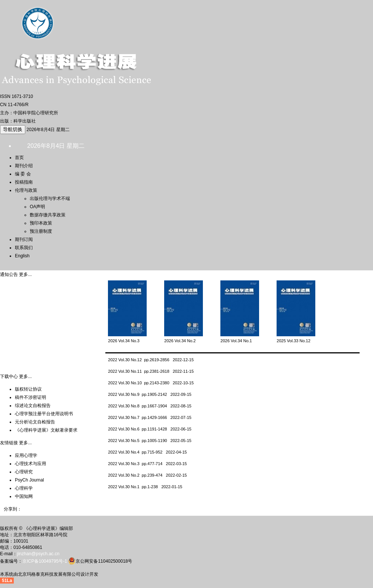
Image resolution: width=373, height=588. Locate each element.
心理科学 (24, 488)
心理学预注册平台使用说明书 (44, 414)
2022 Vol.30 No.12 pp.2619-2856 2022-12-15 (151, 360)
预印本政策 (41, 223)
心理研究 (24, 472)
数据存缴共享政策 (48, 215)
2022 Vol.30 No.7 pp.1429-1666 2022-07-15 (150, 417)
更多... (25, 274)
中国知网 (24, 496)
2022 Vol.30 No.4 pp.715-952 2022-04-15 (147, 452)
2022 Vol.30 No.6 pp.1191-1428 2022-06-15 (150, 429)
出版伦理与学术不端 (50, 198)
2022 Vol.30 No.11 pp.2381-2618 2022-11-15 (151, 371)
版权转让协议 (28, 389)
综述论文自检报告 (33, 406)
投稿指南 (24, 182)
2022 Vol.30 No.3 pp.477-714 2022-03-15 (147, 464)
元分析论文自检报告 (35, 422)
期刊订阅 (24, 239)
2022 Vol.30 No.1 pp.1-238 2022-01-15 (145, 487)
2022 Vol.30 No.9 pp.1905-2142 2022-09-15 (150, 394)
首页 (19, 158)
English (22, 256)
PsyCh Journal (29, 480)
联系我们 (24, 248)
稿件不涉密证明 (31, 397)
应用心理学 (26, 455)
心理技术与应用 (31, 464)
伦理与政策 (26, 190)
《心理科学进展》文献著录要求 (46, 430)
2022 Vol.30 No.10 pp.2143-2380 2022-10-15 (151, 383)
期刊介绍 (24, 166)
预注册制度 (41, 231)
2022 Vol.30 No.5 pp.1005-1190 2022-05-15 (150, 441)
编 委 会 (23, 174)
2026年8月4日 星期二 (48, 130)
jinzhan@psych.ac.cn (38, 554)
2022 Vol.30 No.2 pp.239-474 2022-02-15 (147, 475)
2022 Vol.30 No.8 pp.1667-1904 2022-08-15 (150, 406)
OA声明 (37, 207)
